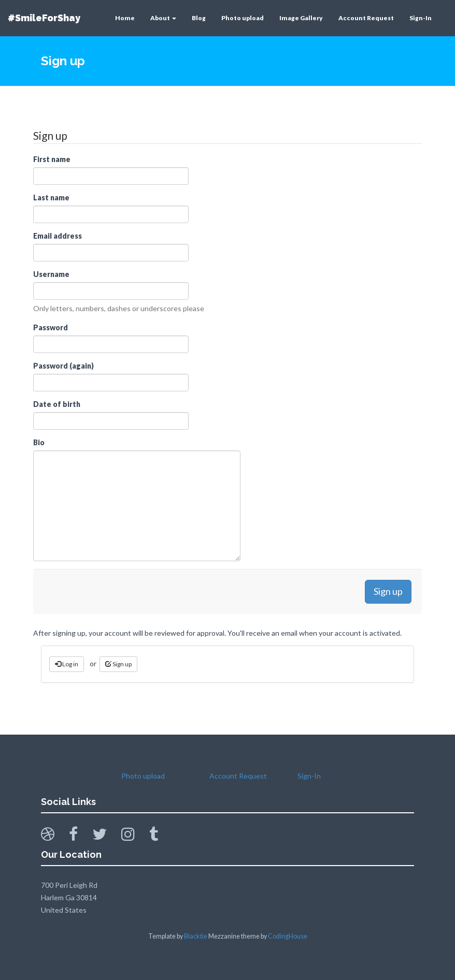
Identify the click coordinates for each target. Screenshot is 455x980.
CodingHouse (288, 936)
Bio (39, 442)
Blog (199, 18)
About (163, 18)
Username (51, 274)
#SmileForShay (44, 18)
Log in (67, 664)
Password (51, 327)
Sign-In (421, 18)
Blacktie (196, 936)
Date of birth (57, 404)
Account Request (366, 18)
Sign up (118, 664)
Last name (51, 198)
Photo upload (243, 18)
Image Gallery (301, 18)
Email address (58, 236)
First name (52, 159)
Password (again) (63, 366)
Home (125, 18)
